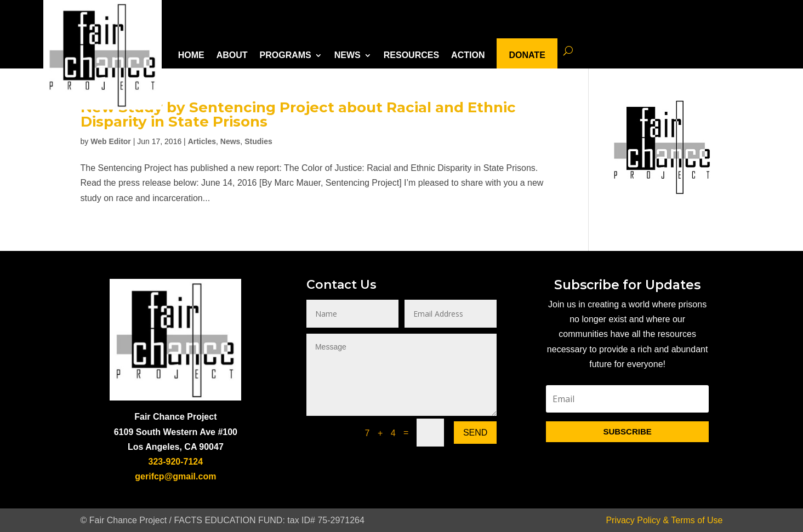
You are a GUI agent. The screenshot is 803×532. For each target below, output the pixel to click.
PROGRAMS (286, 55)
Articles (202, 141)
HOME (191, 55)
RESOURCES (411, 55)
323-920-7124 (176, 462)
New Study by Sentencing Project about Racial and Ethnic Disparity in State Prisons (298, 115)
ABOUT (232, 55)
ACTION (468, 55)
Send (475, 433)
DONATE (527, 55)
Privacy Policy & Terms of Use (664, 520)
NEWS (348, 55)
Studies (258, 141)
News (230, 141)
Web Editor (111, 141)
